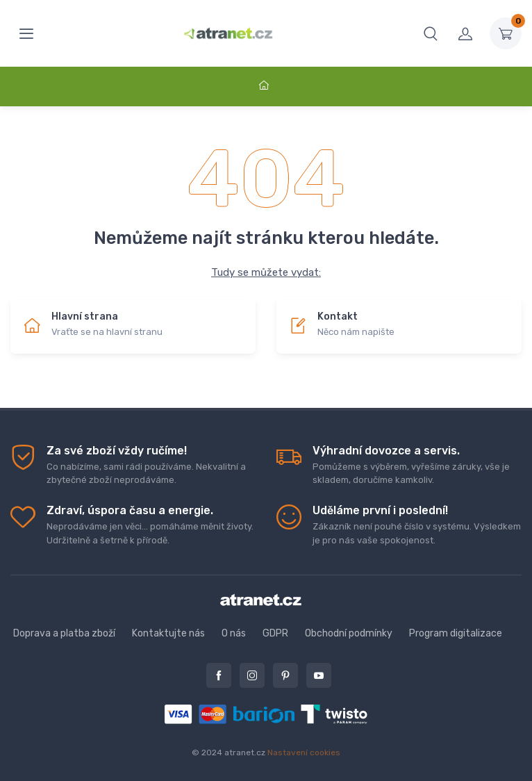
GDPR (275, 633)
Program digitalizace (456, 633)
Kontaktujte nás (168, 633)
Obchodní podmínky (349, 633)
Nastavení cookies (304, 753)
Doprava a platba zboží (64, 633)
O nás (234, 633)
